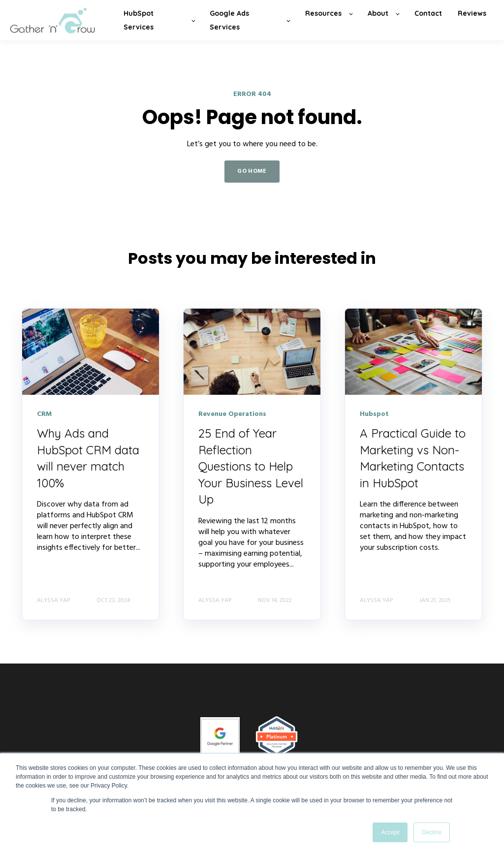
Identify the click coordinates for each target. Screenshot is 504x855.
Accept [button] (390, 832)
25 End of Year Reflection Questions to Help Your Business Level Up (251, 466)
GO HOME (252, 171)
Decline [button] (432, 832)
